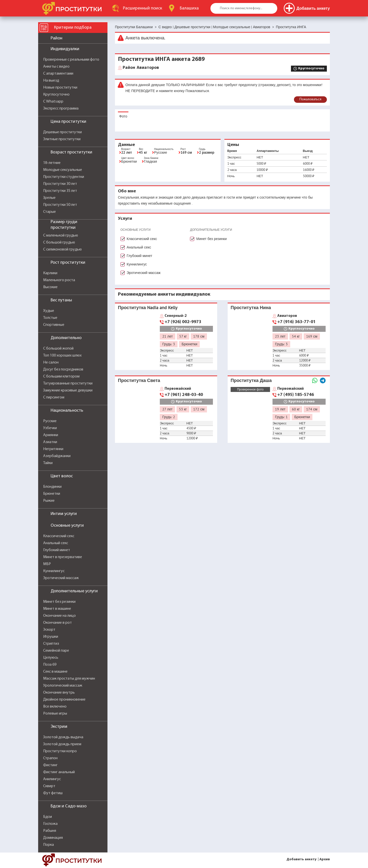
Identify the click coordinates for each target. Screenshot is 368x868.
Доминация (53, 838)
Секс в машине (55, 672)
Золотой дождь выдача (63, 737)
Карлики (50, 273)
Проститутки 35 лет (60, 191)
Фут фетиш (53, 793)
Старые (49, 212)
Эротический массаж (61, 578)
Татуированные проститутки (68, 383)
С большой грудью (59, 243)
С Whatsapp (53, 102)
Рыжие (49, 501)
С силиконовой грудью (62, 249)
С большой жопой (58, 349)
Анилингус (52, 779)
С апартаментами (58, 74)
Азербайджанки (57, 456)
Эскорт (49, 630)
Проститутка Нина (251, 308)
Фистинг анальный (59, 772)
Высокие (50, 287)
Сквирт (49, 786)
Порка (48, 845)
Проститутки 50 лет (60, 205)
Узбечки (50, 428)
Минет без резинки (59, 602)
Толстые (50, 318)
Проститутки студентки (64, 177)
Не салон (51, 363)
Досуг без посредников (63, 370)
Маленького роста (59, 280)
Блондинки (52, 487)
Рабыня (50, 831)
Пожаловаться (310, 99)
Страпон (50, 758)
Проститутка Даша (251, 380)
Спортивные (54, 325)
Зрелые (49, 198)
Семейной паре (56, 651)
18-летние (52, 163)
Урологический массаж (63, 686)
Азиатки (50, 442)
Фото (123, 116)
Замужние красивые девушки (68, 390)
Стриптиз (51, 644)
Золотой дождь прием (62, 744)
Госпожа (50, 824)
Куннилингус (54, 571)
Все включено (55, 707)
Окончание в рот (57, 623)
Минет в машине (57, 609)
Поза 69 (50, 665)
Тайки (48, 463)
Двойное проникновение (64, 700)
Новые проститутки (60, 88)
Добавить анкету (301, 859)
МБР (47, 564)
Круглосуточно (56, 95)
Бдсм (47, 817)
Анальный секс (56, 543)
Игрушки (51, 637)
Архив (325, 859)
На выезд (51, 81)
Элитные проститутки (62, 139)
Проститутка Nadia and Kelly (148, 308)
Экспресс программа (61, 109)
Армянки (51, 435)
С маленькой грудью (61, 236)
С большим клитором (61, 376)
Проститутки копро (60, 751)
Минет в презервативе (63, 557)
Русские (50, 421)
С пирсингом (54, 397)
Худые (49, 311)
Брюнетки (52, 494)
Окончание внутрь (59, 693)
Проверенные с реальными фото (71, 60)
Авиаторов (141, 68)
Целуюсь (51, 658)
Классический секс (59, 536)
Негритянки (53, 449)
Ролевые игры (55, 714)
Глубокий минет (57, 550)
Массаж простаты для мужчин (69, 679)
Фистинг (50, 765)
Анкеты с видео (56, 67)
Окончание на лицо (59, 616)
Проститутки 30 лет (60, 184)
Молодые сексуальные (63, 170)
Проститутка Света (139, 380)
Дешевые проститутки (62, 132)
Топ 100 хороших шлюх (62, 356)
